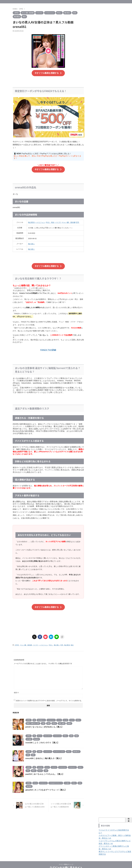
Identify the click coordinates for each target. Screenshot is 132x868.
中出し (48, 221)
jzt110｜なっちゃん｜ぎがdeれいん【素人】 (43, 723)
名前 (16, 688)
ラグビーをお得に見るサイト (66, 861)
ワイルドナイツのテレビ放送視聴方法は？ (113, 826)
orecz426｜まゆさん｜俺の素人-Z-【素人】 (43, 754)
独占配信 (31, 221)
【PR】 (17, 641)
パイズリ (58, 221)
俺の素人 (31, 242)
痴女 (53, 221)
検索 (129, 816)
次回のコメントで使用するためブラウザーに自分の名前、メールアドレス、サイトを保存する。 (49, 696)
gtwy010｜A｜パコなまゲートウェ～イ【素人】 (45, 786)
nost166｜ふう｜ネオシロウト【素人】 (41, 739)
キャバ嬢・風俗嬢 (69, 221)
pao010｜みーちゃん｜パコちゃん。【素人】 (44, 770)
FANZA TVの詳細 (48, 347)
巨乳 (78, 221)
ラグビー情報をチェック (66, 858)
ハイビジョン (40, 221)
